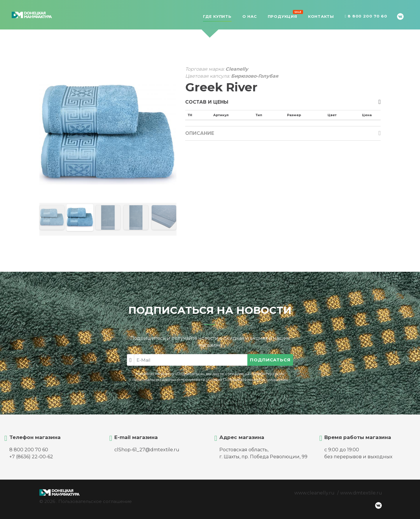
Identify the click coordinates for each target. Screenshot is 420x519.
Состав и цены (207, 102)
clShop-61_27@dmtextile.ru (147, 450)
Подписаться (270, 360)
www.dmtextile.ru (361, 493)
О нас (250, 16)
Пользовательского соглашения (256, 380)
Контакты (321, 16)
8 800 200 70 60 (366, 16)
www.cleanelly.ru (314, 493)
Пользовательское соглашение (95, 501)
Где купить (217, 16)
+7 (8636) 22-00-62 (31, 457)
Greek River (221, 87)
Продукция (282, 16)
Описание (200, 133)
